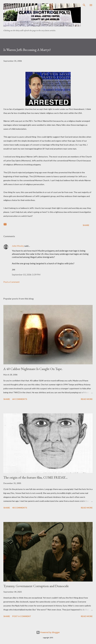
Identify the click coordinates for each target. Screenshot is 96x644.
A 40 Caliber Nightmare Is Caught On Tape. (33, 369)
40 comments (20, 508)
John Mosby (18, 246)
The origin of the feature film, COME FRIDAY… (35, 477)
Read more (87, 399)
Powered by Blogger (48, 632)
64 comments (20, 399)
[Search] (84, 5)
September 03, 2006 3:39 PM (26, 274)
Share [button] (86, 225)
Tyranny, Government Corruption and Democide (36, 586)
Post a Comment (11, 282)
